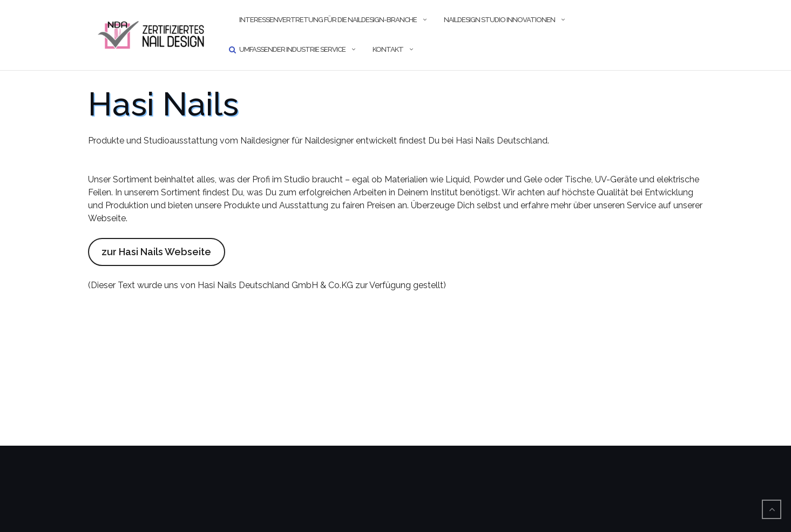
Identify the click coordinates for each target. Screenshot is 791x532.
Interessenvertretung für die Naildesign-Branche (328, 20)
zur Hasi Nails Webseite (156, 252)
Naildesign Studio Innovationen (499, 20)
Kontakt (388, 49)
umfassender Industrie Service (292, 49)
